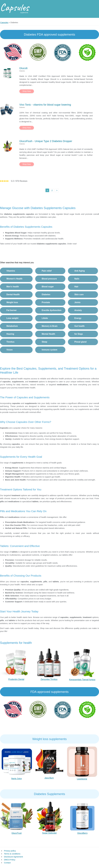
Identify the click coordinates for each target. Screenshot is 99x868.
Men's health (13, 287)
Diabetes (46, 294)
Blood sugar (48, 287)
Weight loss (12, 302)
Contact (7, 863)
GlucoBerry (82, 833)
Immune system (49, 350)
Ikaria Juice (17, 779)
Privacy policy (10, 851)
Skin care (79, 294)
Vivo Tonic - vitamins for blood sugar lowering (45, 105)
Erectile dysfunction (51, 310)
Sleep (44, 342)
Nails (77, 279)
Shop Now (27, 91)
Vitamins (11, 271)
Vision (10, 350)
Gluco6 (23, 68)
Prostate (46, 302)
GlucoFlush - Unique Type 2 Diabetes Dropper (46, 141)
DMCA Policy (10, 860)
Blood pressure (49, 279)
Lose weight (12, 318)
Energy (78, 318)
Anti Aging (80, 271)
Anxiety (78, 310)
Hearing (10, 334)
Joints (77, 302)
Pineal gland (80, 342)
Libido (45, 318)
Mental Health (48, 334)
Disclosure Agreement (13, 857)
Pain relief (47, 271)
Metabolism (12, 326)
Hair (76, 287)
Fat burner (12, 310)
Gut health (79, 326)
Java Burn (49, 778)
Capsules (14, 7)
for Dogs (79, 334)
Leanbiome (82, 779)
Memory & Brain (50, 326)
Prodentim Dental (16, 679)
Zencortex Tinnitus (49, 679)
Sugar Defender (49, 833)
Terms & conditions (12, 854)
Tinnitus (10, 342)
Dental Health (13, 294)
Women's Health (14, 279)
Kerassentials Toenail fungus (82, 680)
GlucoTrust (16, 833)
